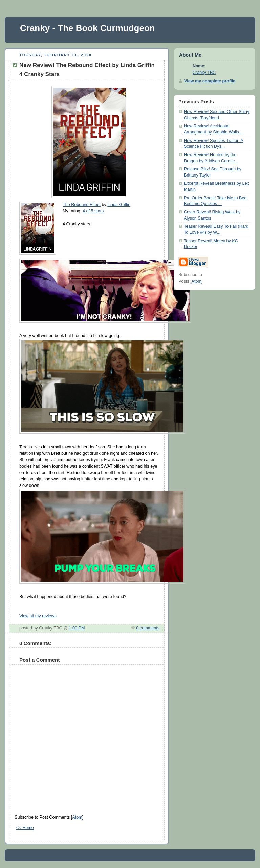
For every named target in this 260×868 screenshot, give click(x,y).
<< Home (25, 828)
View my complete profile (210, 81)
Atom (77, 817)
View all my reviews (38, 616)
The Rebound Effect (82, 205)
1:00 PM (77, 628)
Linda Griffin (119, 205)
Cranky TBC (204, 73)
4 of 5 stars (93, 211)
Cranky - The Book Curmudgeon (88, 28)
